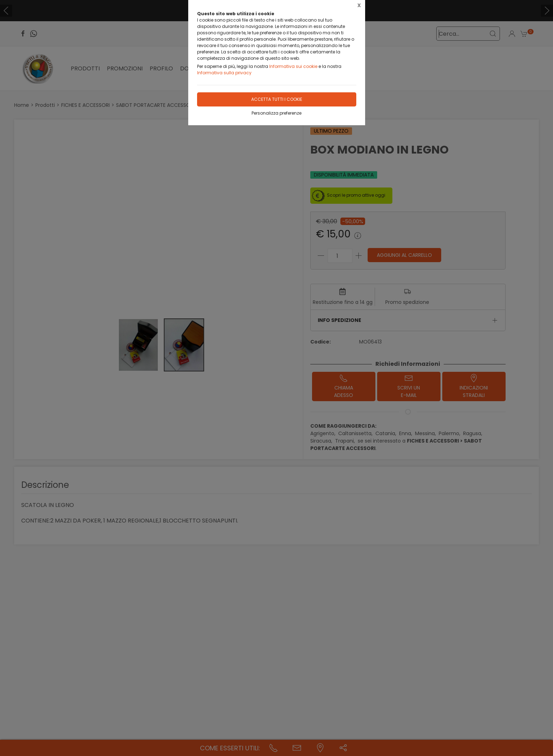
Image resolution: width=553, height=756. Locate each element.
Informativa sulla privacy (224, 73)
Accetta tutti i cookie (277, 99)
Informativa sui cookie (293, 66)
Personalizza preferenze (276, 113)
